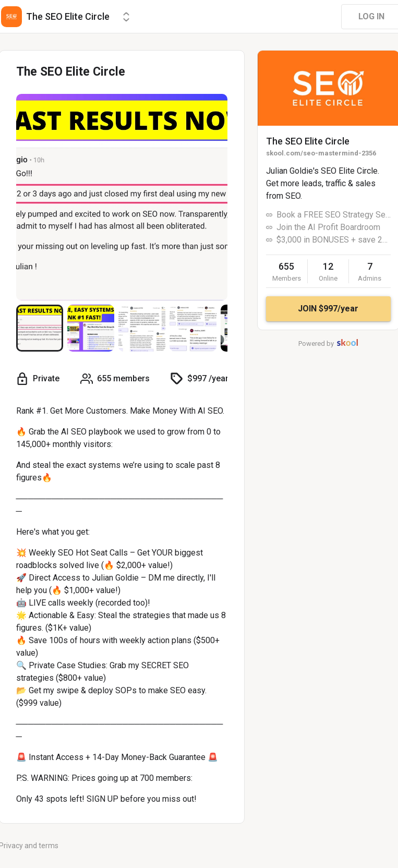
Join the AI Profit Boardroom (328, 227)
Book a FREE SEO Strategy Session (334, 215)
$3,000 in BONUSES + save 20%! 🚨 (334, 240)
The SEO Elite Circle (308, 141)
